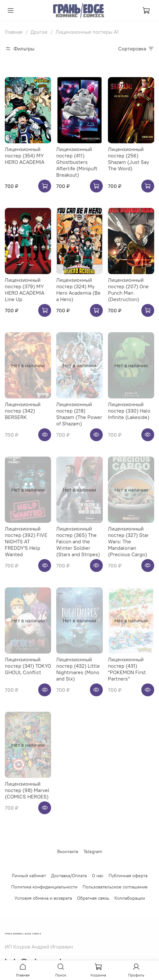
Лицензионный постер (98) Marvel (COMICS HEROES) (27, 790)
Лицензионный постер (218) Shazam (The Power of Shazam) (79, 414)
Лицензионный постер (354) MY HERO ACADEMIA (25, 156)
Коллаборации (130, 898)
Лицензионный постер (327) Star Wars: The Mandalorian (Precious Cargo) (128, 541)
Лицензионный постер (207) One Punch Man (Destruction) (128, 290)
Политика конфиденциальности (44, 887)
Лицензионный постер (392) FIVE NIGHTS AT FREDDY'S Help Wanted (26, 541)
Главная (14, 32)
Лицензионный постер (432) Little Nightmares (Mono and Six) (78, 669)
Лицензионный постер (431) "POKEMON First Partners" (127, 669)
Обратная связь (93, 898)
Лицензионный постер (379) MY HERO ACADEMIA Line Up (25, 290)
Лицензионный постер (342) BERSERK (23, 411)
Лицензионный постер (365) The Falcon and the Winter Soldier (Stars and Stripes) (78, 541)
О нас (98, 876)
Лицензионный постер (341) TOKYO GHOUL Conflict (28, 666)
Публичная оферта (128, 876)
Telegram (93, 851)
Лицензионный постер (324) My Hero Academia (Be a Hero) (78, 290)
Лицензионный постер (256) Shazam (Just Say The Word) (128, 159)
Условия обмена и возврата (43, 898)
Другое (39, 32)
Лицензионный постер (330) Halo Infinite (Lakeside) (129, 411)
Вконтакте (68, 851)
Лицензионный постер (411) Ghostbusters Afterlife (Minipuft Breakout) (77, 162)
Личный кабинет (29, 876)
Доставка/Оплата (69, 876)
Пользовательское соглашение (115, 887)
